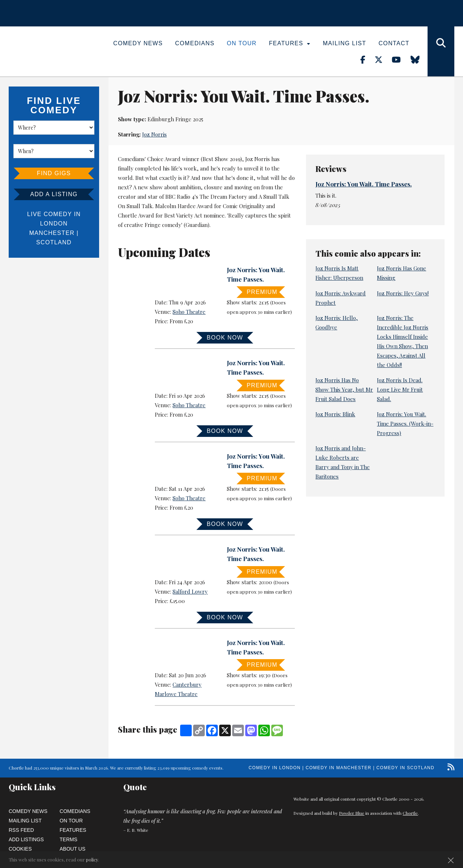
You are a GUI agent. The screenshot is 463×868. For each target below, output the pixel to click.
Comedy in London (275, 768)
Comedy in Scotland (405, 768)
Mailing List (344, 43)
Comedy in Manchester (339, 768)
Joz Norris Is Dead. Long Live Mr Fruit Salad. (400, 389)
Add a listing (54, 194)
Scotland (54, 242)
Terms (69, 839)
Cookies (20, 849)
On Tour (242, 43)
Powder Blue (352, 813)
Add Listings (26, 839)
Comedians (195, 43)
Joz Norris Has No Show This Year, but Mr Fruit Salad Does (344, 389)
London (54, 224)
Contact (394, 43)
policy (92, 859)
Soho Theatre (189, 312)
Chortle (410, 813)
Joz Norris (154, 134)
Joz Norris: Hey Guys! (403, 293)
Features (290, 43)
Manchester (52, 233)
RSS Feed (21, 830)
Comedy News (138, 43)
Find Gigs (54, 173)
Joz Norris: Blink (335, 414)
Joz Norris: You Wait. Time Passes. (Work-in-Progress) (405, 424)
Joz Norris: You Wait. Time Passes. (364, 184)
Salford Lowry (190, 591)
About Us (73, 849)
